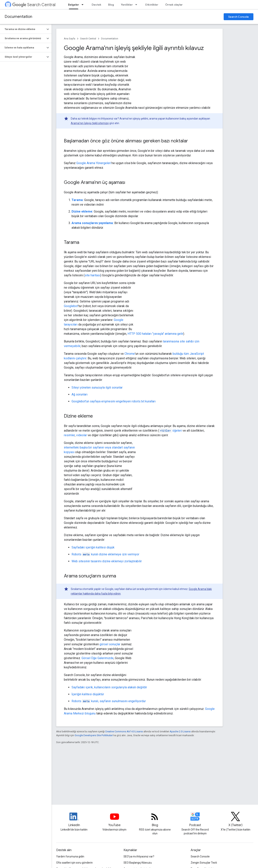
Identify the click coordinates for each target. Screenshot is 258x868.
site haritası (92, 275)
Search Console (239, 17)
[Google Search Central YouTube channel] (114, 820)
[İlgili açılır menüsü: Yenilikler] (137, 5)
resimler (69, 435)
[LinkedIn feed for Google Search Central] (74, 820)
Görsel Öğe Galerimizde (98, 658)
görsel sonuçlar (110, 644)
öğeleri (170, 431)
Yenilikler (127, 5)
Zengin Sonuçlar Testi (204, 863)
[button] (23, 29)
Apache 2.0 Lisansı (180, 731)
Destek (96, 5)
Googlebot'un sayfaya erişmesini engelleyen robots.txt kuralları (114, 401)
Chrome (130, 354)
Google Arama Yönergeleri (94, 163)
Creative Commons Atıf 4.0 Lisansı (124, 731)
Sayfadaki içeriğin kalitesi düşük (93, 547)
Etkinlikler (152, 5)
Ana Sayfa (70, 39)
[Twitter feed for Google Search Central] (236, 820)
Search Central (34, 5)
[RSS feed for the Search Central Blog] (155, 820)
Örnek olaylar (174, 5)
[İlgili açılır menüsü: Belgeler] (84, 5)
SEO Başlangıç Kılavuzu (138, 863)
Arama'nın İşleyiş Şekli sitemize (90, 123)
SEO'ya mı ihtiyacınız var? (139, 856)
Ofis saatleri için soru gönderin (74, 863)
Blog (111, 5)
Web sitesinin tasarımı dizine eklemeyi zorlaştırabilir (107, 561)
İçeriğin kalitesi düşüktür (88, 694)
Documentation (18, 17)
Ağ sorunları (80, 394)
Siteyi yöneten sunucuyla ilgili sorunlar (97, 387)
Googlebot (71, 306)
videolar (82, 435)
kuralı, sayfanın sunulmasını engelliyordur (109, 701)
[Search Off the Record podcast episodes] (195, 820)
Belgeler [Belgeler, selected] (74, 5)
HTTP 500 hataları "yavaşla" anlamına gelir (155, 334)
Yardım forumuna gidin (70, 856)
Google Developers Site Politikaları (94, 735)
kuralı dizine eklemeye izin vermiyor (105, 554)
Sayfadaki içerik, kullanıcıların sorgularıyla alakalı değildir (109, 687)
